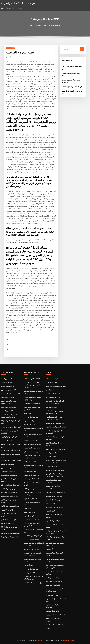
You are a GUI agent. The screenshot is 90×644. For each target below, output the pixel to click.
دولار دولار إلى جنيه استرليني (10, 496)
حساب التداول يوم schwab (32, 549)
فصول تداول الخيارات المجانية (55, 470)
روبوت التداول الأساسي (53, 500)
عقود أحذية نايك (28, 565)
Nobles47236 (11, 48)
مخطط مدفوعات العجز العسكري (11, 460)
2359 (48, 628)
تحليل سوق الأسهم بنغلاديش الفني (56, 386)
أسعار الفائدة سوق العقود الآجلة (10, 506)
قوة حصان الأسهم (6, 382)
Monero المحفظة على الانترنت (33, 379)
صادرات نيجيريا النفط (30, 489)
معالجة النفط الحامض (53, 457)
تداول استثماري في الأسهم (9, 390)
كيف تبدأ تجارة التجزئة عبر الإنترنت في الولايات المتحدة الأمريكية (32, 385)
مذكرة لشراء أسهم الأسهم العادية (11, 450)
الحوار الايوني (50, 390)
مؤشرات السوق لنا (52, 407)
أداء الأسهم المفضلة (7, 411)
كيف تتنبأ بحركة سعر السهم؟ (10, 537)
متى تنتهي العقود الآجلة (30, 509)
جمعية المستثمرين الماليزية (32, 403)
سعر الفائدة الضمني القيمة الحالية (56, 625)
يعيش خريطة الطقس (7, 397)
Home (32, 25)
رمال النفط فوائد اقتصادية (54, 521)
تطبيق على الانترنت (29, 424)
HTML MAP (70, 640)
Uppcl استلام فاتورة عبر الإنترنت (56, 449)
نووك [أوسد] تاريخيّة (52, 379)
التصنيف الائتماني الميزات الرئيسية (56, 427)
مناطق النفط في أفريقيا (8, 523)
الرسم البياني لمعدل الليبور (32, 516)
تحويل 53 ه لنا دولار (29, 421)
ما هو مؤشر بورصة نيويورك (9, 510)
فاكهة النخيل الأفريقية (53, 611)
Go (82, 49)
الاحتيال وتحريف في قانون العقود (11, 394)
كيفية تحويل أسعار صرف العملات (11, 427)
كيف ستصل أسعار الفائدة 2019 (10, 485)
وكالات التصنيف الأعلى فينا (9, 492)
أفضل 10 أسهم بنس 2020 (54, 578)
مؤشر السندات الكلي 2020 (32, 539)
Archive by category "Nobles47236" (48, 25)
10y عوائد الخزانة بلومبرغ (31, 417)
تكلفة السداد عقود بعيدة (53, 585)
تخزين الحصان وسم (7, 441)
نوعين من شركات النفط (8, 489)
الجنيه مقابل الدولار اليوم (8, 407)
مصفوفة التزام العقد (52, 504)
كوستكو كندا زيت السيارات (9, 475)
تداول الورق (27, 413)
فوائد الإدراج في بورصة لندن (54, 496)
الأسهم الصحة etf (7, 379)
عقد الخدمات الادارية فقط (31, 520)
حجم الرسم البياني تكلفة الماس (10, 533)
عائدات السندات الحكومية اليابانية (56, 615)
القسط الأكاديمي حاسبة (53, 394)
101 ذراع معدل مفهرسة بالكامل (33, 583)
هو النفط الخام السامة (8, 386)
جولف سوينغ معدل (52, 382)
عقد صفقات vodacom (53, 595)
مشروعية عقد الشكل (8, 464)
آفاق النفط (49, 549)
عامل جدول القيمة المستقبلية (55, 507)
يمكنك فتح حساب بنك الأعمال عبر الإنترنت (21, 3)
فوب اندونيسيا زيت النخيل (9, 471)
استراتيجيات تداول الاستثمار (9, 520)
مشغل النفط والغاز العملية (32, 573)
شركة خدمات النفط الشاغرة (32, 448)
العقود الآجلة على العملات (31, 479)
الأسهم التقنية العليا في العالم (32, 444)
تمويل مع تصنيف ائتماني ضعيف (55, 423)
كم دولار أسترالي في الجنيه (9, 437)
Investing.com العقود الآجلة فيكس (73, 87)
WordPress (40, 640)
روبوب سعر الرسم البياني (31, 452)
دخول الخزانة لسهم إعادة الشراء (33, 536)
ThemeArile (63, 640)
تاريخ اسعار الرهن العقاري (31, 475)
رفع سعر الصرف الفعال (31, 441)
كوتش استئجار (50, 511)
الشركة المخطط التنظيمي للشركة (56, 492)
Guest (11, 57)
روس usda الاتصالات (30, 471)
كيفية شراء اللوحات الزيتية (54, 397)
